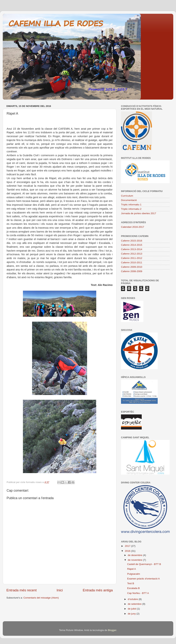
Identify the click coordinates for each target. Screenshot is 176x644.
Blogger (112, 630)
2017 (128, 546)
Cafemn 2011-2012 (132, 258)
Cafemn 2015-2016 (132, 241)
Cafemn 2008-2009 (132, 271)
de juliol (132, 609)
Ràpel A (132, 569)
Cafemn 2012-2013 (132, 254)
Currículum (127, 196)
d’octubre (133, 599)
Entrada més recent (22, 590)
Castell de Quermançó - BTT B (144, 564)
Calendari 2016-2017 (133, 227)
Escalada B (133, 588)
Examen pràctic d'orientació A (143, 579)
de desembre (135, 555)
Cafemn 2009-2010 (132, 267)
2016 (128, 551)
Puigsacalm (134, 574)
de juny (132, 614)
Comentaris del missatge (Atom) (41, 598)
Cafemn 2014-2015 (132, 245)
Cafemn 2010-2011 (132, 262)
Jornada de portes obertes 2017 (139, 213)
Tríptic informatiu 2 (131, 209)
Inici (60, 590)
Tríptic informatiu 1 (131, 205)
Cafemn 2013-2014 (132, 249)
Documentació (129, 200)
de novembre (135, 560)
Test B (131, 583)
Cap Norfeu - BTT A (138, 593)
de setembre (135, 604)
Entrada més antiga (98, 590)
